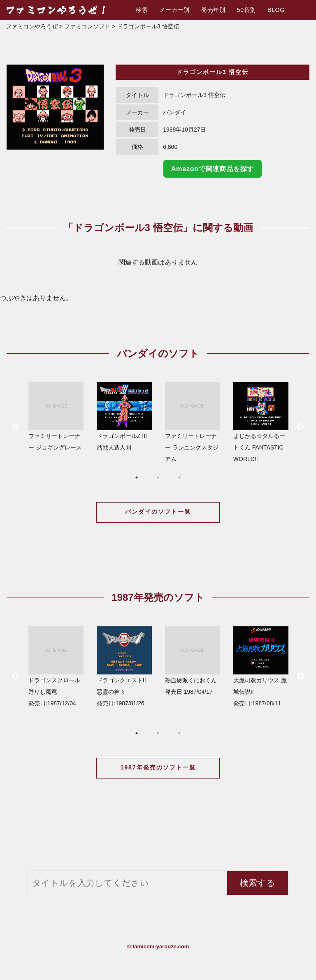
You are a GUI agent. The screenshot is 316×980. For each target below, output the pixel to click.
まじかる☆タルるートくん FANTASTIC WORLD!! (261, 422)
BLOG (276, 10)
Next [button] (300, 427)
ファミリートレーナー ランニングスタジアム (193, 422)
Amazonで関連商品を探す (213, 169)
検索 (142, 10)
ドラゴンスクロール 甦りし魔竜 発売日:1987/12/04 (56, 666)
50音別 (246, 10)
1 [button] (137, 477)
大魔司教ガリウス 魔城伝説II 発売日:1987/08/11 (261, 666)
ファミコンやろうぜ (32, 26)
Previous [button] (16, 427)
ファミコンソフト (87, 26)
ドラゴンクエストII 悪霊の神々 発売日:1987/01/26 (124, 666)
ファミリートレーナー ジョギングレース (56, 416)
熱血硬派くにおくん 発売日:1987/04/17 (193, 661)
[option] (55, 107)
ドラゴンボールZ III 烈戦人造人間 (124, 416)
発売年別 (213, 10)
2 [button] (158, 477)
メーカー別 (174, 10)
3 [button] (179, 477)
